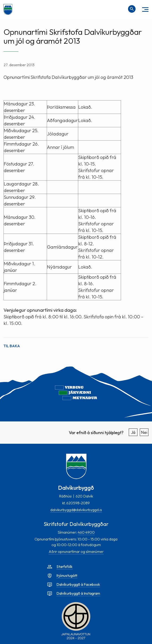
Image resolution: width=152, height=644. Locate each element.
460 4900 (86, 532)
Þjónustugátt (67, 575)
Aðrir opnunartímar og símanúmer (76, 551)
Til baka (12, 346)
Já (133, 432)
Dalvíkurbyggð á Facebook (78, 584)
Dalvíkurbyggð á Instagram (78, 593)
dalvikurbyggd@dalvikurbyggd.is (76, 510)
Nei (144, 432)
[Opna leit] (132, 9)
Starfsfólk (64, 567)
